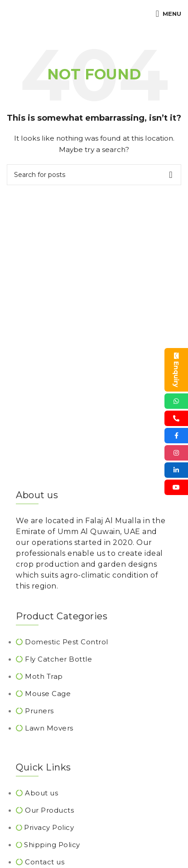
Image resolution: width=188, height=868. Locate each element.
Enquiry (176, 370)
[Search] (94, 175)
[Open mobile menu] (169, 14)
